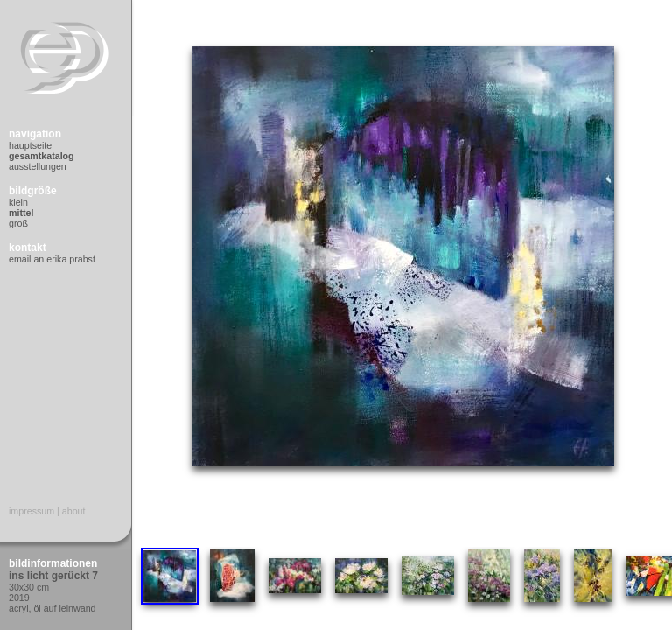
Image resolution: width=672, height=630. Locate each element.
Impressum (31, 511)
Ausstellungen (38, 166)
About (74, 511)
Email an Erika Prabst (52, 259)
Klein (18, 202)
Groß (18, 223)
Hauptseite (30, 145)
